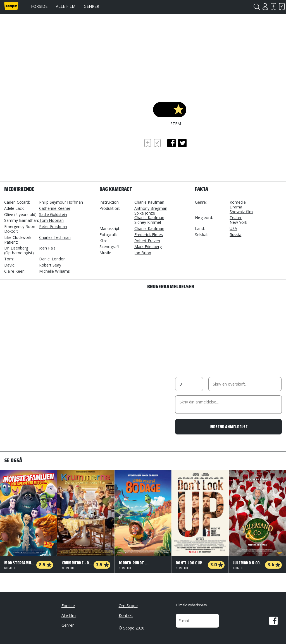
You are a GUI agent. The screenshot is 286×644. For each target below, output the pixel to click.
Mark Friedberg (148, 247)
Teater (236, 218)
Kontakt (126, 615)
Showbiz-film (241, 212)
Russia (235, 235)
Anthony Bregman (151, 208)
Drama (236, 207)
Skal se (273, 7)
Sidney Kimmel (148, 222)
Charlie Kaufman (149, 202)
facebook (171, 143)
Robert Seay (50, 265)
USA (233, 228)
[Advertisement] (49, 153)
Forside (39, 6)
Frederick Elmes (149, 235)
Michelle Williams (54, 271)
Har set (282, 7)
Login (265, 7)
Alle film (66, 6)
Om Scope (128, 606)
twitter (182, 143)
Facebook (273, 621)
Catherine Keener (55, 208)
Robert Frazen (147, 241)
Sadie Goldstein (53, 214)
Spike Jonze (145, 213)
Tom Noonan (51, 220)
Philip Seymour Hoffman (61, 202)
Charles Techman (55, 237)
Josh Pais (47, 248)
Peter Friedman (53, 226)
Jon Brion (143, 253)
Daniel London (52, 259)
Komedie (238, 202)
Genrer (91, 6)
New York (238, 222)
